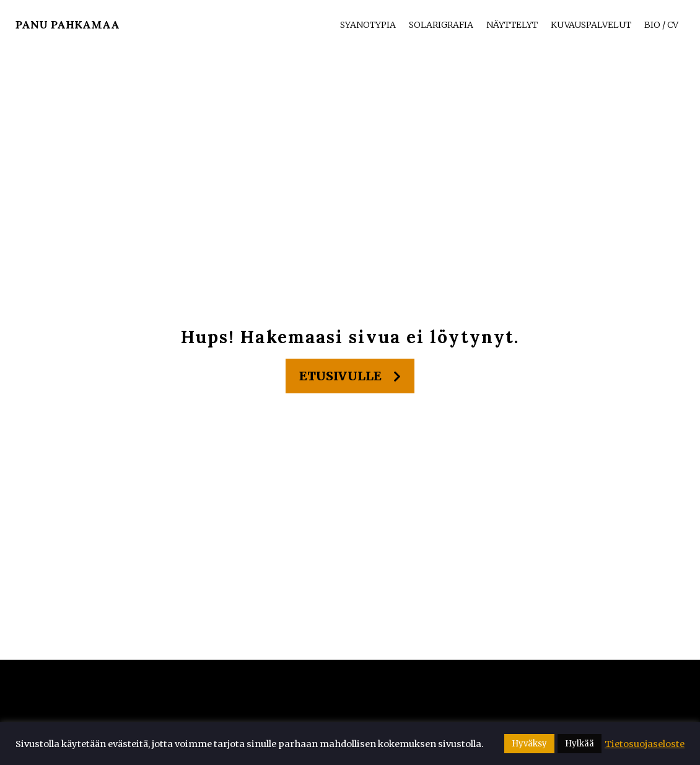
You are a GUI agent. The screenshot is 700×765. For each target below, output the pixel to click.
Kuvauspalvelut (591, 25)
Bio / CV (661, 25)
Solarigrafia (441, 25)
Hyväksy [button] (529, 744)
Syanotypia (368, 25)
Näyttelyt (512, 25)
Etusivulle (350, 376)
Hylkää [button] (580, 744)
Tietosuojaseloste (645, 744)
